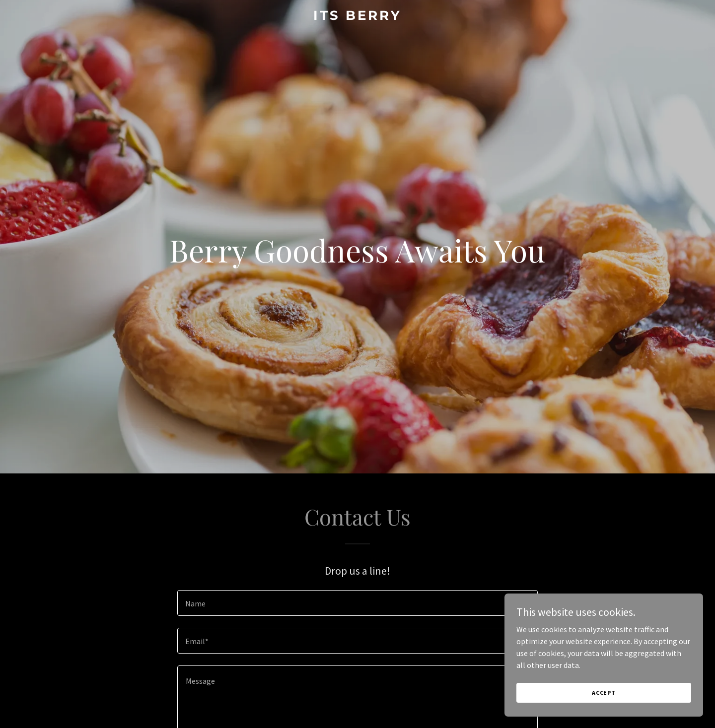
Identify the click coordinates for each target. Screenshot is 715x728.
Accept (604, 693)
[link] (357, 17)
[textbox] (357, 603)
